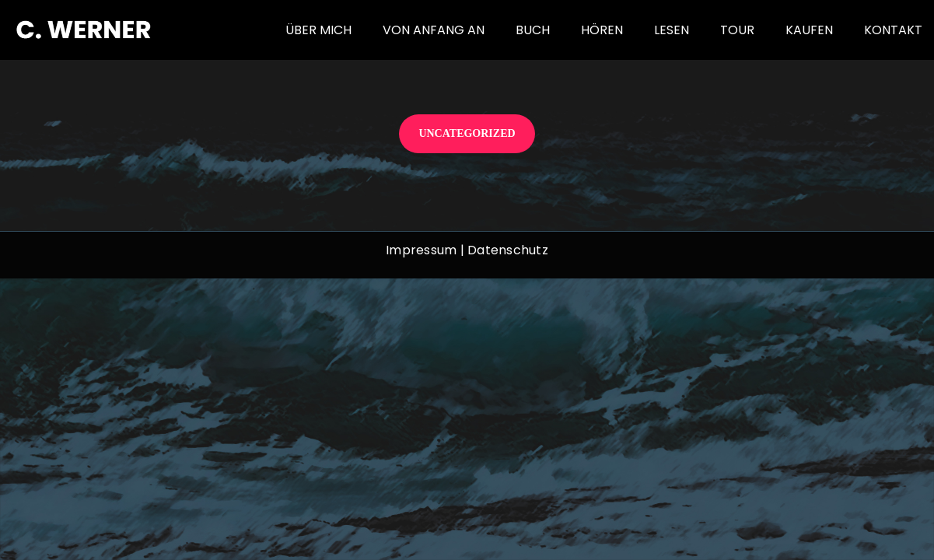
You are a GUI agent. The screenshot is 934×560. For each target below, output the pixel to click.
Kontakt (893, 30)
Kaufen (809, 30)
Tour (737, 30)
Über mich (318, 30)
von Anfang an (434, 30)
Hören (602, 30)
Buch (533, 30)
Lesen (672, 30)
